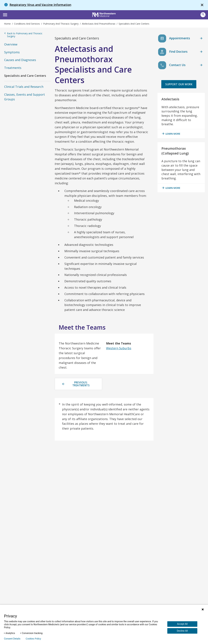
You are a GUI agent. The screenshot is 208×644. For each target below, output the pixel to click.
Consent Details (12, 639)
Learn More (171, 142)
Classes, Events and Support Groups (25, 97)
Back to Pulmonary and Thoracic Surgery (23, 35)
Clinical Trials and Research (24, 87)
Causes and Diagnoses (20, 60)
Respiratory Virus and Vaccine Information (40, 5)
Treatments (13, 68)
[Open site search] (203, 15)
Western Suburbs (119, 348)
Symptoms (12, 52)
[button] (5, 14)
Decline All (182, 631)
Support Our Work (178, 88)
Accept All (182, 624)
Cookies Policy (33, 639)
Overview (11, 44)
